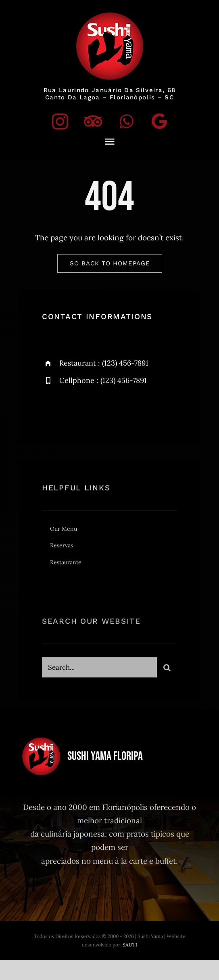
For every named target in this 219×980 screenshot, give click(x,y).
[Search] (167, 670)
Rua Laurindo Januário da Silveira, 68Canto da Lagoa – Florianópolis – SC (110, 94)
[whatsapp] (126, 121)
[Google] (159, 121)
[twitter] (97, 409)
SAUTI (130, 945)
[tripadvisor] (93, 121)
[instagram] (60, 121)
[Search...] (99, 670)
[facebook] (74, 409)
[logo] (110, 16)
